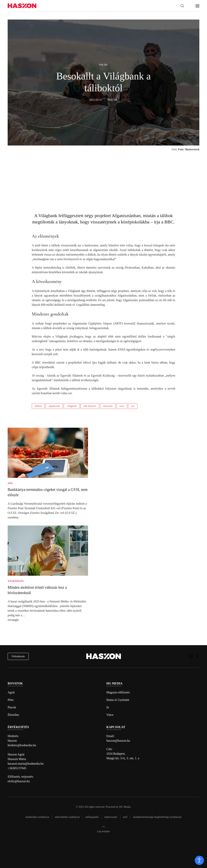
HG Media (125, 807)
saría (122, 406)
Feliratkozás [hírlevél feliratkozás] (18, 656)
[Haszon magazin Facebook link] (197, 656)
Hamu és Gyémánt (118, 700)
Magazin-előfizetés (118, 692)
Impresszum (111, 817)
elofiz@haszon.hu (19, 781)
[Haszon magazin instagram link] (191, 656)
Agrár (11, 692)
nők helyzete (90, 406)
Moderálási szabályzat (37, 817)
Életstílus (13, 715)
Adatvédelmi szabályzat (67, 817)
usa (133, 406)
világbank (72, 406)
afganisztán (54, 406)
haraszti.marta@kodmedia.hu (26, 764)
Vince (110, 715)
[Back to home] (22, 6)
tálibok (38, 406)
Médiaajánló (92, 817)
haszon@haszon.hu (118, 741)
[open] (199, 860)
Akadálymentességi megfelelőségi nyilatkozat (157, 817)
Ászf (125, 817)
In (108, 707)
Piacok (12, 707)
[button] (182, 6)
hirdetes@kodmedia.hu (22, 745)
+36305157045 (17, 768)
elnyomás (108, 406)
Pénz (11, 700)
